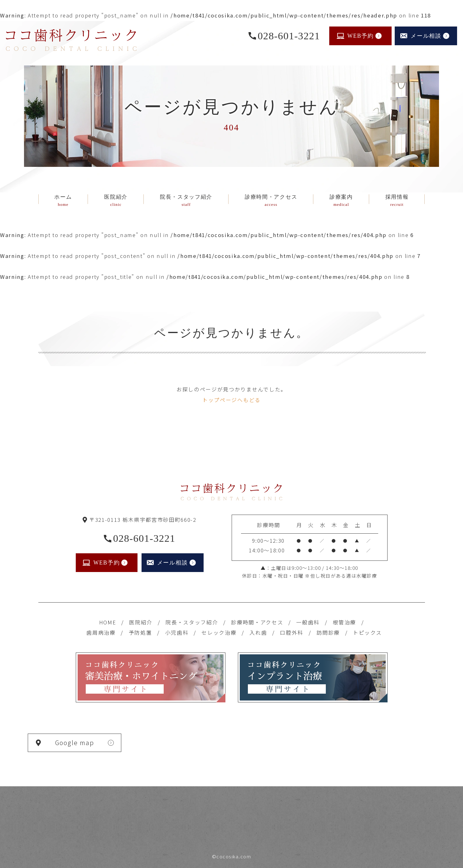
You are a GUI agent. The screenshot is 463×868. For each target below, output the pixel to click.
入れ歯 (258, 633)
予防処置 (140, 633)
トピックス (367, 633)
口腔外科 (292, 633)
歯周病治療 (101, 633)
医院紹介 (141, 622)
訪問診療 (328, 633)
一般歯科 (308, 622)
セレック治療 (219, 633)
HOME (108, 622)
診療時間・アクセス (257, 622)
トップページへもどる (231, 400)
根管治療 (344, 622)
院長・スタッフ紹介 (192, 622)
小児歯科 (177, 633)
